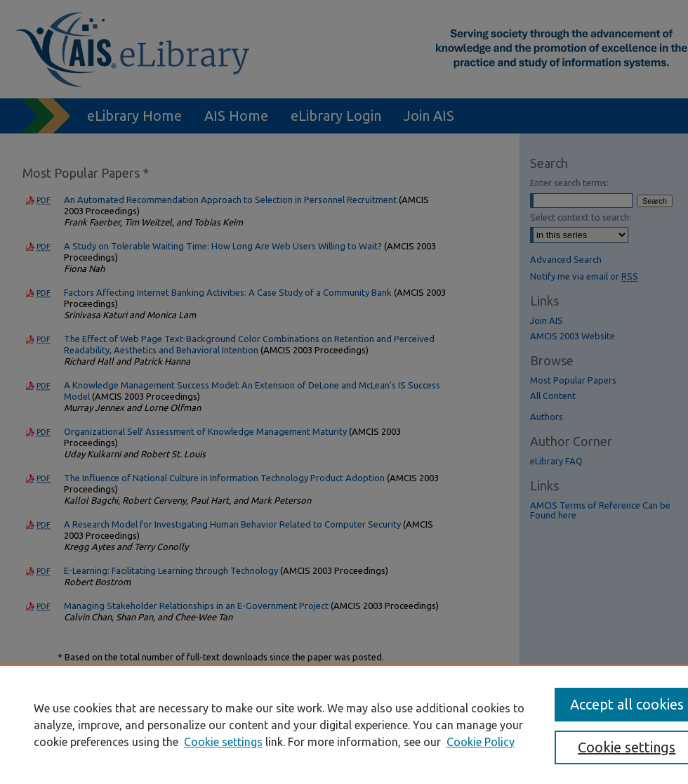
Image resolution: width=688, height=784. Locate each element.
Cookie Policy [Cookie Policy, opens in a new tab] (481, 742)
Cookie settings (223, 742)
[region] (344, 724)
